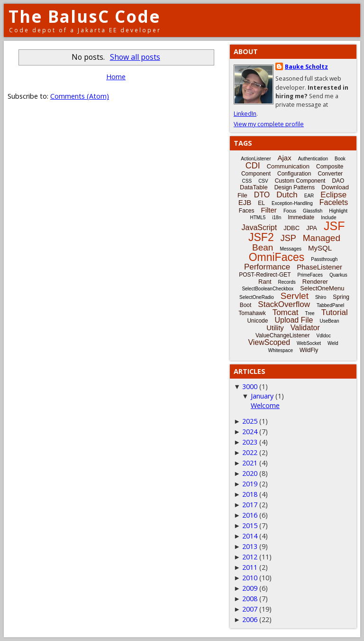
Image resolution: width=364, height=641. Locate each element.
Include (328, 218)
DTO (262, 195)
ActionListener (256, 159)
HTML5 (258, 218)
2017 (250, 505)
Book (340, 159)
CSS (247, 181)
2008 (250, 599)
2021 (250, 463)
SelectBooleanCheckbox (268, 289)
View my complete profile (269, 124)
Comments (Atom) (80, 96)
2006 (250, 619)
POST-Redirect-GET (265, 275)
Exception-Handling (292, 203)
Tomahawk (252, 313)
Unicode (257, 321)
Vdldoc (323, 336)
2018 (250, 494)
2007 (250, 609)
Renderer (315, 282)
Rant (265, 282)
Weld (333, 343)
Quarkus (338, 275)
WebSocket (309, 343)
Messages (291, 249)
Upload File (294, 320)
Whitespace (281, 350)
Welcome (265, 405)
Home (116, 77)
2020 (250, 473)
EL (261, 203)
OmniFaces (277, 257)
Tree (309, 313)
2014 (250, 536)
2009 (250, 588)
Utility (275, 328)
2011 (250, 567)
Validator (305, 328)
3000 (250, 386)
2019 (250, 484)
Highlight (338, 211)
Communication (288, 166)
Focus (290, 211)
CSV (263, 181)
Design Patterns (295, 187)
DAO (338, 181)
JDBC (291, 228)
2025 (250, 421)
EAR (309, 196)
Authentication (313, 159)
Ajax (285, 158)
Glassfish (313, 211)
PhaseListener (319, 267)
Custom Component (300, 181)
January (262, 396)
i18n (277, 218)
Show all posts (135, 57)
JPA (312, 228)
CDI (253, 166)
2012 (250, 557)
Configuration (294, 174)
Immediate (301, 217)
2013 (250, 546)
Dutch (287, 195)
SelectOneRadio (257, 297)
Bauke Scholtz (306, 67)
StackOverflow (284, 304)
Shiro (321, 297)
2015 (250, 525)
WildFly (309, 350)
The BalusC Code (85, 16)
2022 (250, 452)
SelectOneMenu (322, 288)
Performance (267, 267)
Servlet (295, 296)
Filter (269, 210)
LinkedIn (245, 114)
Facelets (334, 202)
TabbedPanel (330, 305)
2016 (250, 515)
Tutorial (335, 312)
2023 (250, 442)
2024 (250, 432)
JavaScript (259, 228)
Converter (330, 174)
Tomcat (286, 312)
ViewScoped (269, 342)
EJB (245, 202)
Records (287, 282)
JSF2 (261, 237)
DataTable (254, 187)
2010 (250, 578)
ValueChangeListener (283, 335)
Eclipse (333, 195)
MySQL (320, 248)
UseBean (329, 321)
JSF (334, 226)
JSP (288, 238)
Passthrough (324, 259)
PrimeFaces (310, 275)
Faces (247, 211)
